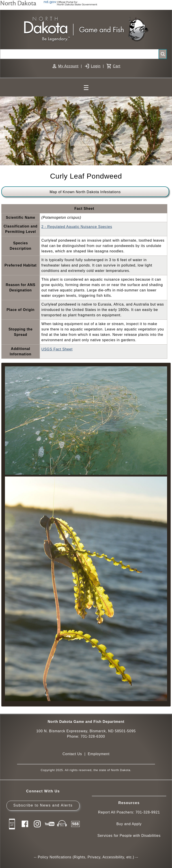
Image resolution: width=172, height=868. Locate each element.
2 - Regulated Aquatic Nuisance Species (77, 227)
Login (96, 66)
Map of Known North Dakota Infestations (85, 192)
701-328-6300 (93, 736)
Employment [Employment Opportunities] (99, 754)
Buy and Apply (129, 824)
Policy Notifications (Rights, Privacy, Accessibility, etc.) (86, 857)
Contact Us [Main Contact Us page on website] (72, 754)
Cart (117, 66)
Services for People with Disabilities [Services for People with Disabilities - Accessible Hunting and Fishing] (129, 836)
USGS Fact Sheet (57, 349)
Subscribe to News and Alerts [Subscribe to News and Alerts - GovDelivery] (43, 805)
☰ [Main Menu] (86, 88)
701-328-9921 (148, 812)
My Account (68, 66)
